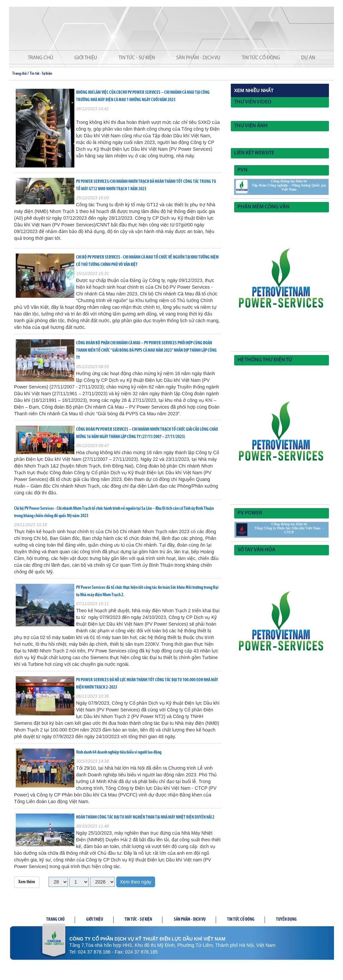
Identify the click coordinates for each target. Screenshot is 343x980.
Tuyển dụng (286, 920)
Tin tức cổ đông (261, 58)
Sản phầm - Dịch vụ (190, 920)
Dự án (308, 58)
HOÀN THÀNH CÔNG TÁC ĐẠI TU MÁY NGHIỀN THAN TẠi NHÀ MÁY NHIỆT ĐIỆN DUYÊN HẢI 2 (145, 817)
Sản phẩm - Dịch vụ (198, 58)
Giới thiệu (86, 58)
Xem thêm (27, 882)
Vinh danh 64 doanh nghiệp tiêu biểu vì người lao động (119, 752)
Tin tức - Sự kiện (137, 58)
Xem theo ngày (136, 882)
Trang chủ (41, 58)
